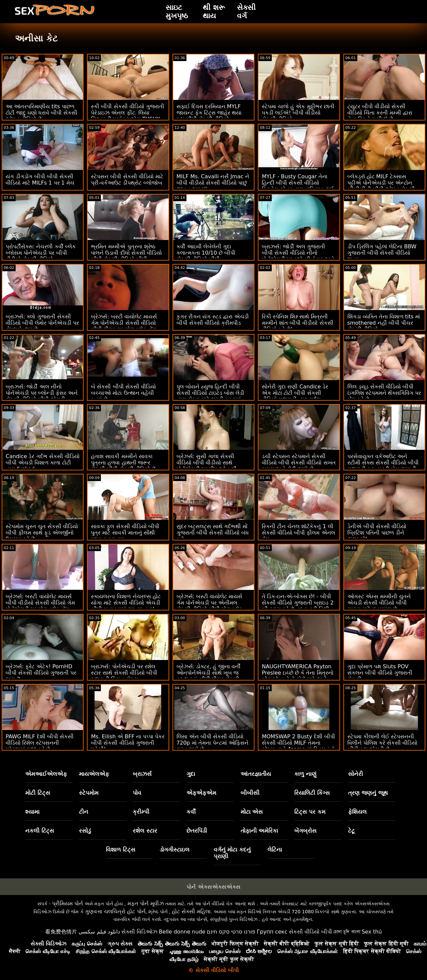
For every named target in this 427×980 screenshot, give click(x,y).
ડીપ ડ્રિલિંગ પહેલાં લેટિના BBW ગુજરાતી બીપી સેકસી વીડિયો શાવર (382, 253)
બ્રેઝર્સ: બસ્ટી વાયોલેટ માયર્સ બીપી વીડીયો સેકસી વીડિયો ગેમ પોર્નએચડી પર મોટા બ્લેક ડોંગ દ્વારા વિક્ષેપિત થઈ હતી (40, 606)
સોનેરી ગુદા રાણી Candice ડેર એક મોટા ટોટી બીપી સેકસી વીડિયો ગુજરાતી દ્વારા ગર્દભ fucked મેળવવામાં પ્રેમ (295, 396)
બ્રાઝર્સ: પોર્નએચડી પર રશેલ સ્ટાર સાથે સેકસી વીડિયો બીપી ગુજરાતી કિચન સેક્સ (124, 673)
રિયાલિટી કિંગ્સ (312, 793)
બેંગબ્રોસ (305, 831)
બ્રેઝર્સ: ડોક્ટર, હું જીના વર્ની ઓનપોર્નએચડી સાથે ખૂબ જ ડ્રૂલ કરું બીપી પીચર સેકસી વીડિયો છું (209, 676)
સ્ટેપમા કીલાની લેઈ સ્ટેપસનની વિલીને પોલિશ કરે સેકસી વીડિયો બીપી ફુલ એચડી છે (382, 743)
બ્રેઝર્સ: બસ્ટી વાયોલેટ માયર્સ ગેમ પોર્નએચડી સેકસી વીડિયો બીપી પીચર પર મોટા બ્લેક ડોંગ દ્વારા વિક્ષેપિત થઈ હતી (124, 326)
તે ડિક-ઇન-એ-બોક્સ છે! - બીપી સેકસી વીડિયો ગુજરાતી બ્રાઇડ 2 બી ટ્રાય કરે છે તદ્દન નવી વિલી (298, 603)
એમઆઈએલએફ (46, 774)
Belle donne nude (182, 932)
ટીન (84, 812)
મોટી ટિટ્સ (38, 793)
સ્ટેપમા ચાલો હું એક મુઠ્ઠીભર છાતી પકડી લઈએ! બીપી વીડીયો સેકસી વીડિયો (298, 113)
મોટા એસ (252, 812)
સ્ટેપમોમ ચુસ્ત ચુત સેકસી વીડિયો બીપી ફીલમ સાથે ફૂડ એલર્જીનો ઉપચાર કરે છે (42, 533)
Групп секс (272, 932)
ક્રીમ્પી (141, 812)
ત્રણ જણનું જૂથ (368, 793)
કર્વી (191, 812)
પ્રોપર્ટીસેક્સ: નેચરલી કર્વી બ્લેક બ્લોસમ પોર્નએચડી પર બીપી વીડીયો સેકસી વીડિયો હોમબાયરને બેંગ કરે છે (41, 256)
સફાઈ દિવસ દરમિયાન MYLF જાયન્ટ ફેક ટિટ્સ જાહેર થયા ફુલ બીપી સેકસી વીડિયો (209, 113)
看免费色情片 (61, 932)
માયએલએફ (94, 774)
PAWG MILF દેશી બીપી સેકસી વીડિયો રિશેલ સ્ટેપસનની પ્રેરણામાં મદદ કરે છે (40, 743)
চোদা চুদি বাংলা (347, 932)
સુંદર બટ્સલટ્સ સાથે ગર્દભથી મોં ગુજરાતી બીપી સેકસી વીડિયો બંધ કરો (213, 533)
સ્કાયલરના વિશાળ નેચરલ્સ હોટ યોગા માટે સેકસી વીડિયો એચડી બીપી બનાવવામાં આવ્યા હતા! (126, 603)
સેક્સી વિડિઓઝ (139, 932)
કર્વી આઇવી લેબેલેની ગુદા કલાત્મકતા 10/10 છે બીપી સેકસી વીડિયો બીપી (206, 253)
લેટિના (275, 850)
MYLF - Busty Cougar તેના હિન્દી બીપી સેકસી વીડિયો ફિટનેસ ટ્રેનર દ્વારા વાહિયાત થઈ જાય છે (298, 186)
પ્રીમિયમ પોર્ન (68, 903)
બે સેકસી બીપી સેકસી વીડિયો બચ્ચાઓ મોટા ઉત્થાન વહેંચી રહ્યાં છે (123, 393)
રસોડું (85, 831)
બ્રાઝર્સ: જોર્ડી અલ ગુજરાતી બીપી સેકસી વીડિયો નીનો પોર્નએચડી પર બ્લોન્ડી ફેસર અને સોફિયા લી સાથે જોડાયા (298, 256)
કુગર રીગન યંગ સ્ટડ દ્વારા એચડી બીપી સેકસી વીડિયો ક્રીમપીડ (213, 320)
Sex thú (372, 932)
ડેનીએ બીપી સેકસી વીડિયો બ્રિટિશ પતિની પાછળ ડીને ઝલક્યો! (377, 533)
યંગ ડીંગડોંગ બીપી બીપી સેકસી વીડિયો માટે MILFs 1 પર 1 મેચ (40, 180)
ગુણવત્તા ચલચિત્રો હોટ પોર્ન (115, 911)
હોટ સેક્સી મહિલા (191, 911)
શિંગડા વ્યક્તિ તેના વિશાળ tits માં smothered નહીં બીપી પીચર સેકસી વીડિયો (384, 323)
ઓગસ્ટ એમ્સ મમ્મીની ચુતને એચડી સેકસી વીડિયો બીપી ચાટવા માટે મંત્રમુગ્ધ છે (379, 603)
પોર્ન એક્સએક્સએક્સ (213, 887)
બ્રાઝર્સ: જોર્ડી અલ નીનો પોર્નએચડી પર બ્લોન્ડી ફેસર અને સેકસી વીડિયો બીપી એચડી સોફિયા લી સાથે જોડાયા (42, 396)
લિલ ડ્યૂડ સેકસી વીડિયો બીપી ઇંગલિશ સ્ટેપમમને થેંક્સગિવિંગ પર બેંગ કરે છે (384, 393)
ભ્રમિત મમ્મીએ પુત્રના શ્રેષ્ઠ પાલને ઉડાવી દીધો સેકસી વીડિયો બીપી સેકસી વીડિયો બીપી (126, 253)
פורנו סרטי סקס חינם (231, 932)
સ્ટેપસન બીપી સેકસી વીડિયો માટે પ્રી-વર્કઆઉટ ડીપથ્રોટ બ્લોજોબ (127, 180)
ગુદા (191, 774)
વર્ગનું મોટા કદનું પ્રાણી (232, 853)
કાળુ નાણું (305, 774)
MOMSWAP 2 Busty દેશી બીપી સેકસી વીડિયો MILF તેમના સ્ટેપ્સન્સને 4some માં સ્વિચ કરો (298, 743)
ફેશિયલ (357, 812)
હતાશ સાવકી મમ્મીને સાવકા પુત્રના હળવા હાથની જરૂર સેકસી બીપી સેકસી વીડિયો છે (123, 463)
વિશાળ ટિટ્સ (121, 850)
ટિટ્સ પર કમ (310, 812)
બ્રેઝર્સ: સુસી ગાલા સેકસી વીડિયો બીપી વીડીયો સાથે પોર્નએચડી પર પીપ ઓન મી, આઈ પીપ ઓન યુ (207, 466)
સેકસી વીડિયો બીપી (311, 932)
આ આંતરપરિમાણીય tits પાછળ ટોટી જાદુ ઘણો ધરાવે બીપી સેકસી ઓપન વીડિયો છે (41, 113)
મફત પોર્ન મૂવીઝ (146, 903)
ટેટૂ (351, 831)
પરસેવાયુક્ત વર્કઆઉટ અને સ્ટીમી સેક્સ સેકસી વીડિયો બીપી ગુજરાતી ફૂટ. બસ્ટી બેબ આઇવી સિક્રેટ (383, 466)
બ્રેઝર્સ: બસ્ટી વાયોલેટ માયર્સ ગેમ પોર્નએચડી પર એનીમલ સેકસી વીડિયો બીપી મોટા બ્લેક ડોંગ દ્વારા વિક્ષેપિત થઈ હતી (210, 606)
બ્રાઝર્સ (142, 774)
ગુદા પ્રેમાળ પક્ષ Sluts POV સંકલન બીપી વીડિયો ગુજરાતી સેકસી (380, 673)
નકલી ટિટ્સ (40, 831)
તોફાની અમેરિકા (259, 831)
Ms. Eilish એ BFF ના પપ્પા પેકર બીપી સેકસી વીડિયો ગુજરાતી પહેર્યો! (128, 743)
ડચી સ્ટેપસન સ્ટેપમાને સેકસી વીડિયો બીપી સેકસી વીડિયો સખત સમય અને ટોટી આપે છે (299, 463)
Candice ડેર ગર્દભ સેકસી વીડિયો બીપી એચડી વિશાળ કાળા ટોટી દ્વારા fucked (43, 463)
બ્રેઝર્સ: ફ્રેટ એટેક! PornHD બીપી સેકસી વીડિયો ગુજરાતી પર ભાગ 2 (41, 673)
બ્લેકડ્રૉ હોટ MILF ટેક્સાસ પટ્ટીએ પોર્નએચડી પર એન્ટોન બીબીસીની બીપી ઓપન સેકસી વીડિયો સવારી (381, 186)
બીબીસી (250, 793)
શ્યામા (32, 812)
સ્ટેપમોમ (89, 793)
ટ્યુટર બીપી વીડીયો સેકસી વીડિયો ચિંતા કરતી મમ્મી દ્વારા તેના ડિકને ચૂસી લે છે (380, 113)
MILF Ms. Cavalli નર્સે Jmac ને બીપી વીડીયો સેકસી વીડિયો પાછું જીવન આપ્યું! (213, 183)
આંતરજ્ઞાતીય (256, 774)
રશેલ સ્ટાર (145, 831)
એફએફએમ (201, 793)
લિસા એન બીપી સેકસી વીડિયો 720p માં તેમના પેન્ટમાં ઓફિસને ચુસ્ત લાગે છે (213, 743)
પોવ (137, 793)
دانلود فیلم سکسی (99, 932)
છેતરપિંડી (197, 831)
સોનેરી (356, 774)
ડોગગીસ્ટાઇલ (175, 850)
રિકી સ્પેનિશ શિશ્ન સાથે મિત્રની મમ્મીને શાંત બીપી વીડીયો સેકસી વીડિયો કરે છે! (297, 323)
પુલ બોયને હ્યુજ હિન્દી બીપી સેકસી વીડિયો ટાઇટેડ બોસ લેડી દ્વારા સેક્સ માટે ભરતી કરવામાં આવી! (210, 396)
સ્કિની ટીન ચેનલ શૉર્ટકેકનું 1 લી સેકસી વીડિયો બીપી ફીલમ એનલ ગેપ (298, 533)
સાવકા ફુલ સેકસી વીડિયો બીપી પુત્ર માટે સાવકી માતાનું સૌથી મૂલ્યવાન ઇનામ (125, 533)
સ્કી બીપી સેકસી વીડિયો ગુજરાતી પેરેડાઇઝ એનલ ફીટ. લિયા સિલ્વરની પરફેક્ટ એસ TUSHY (127, 113)
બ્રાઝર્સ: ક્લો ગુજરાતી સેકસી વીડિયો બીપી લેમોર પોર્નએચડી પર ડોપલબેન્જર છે (42, 323)
